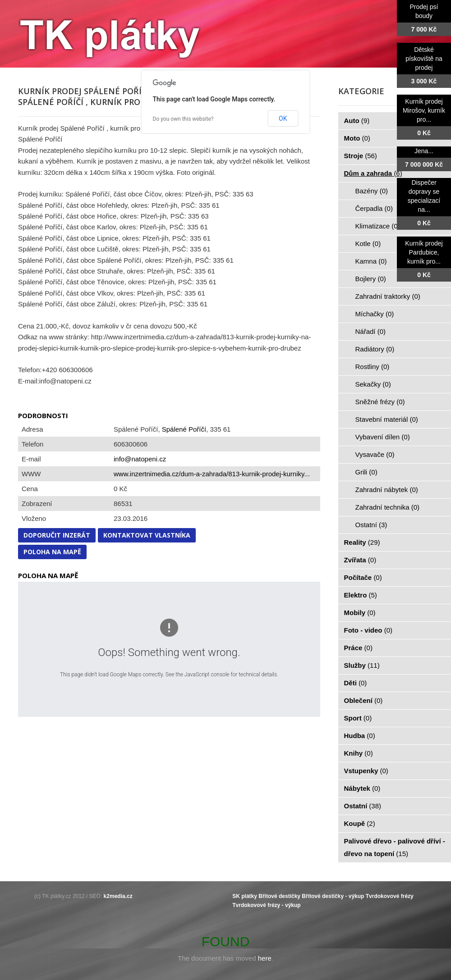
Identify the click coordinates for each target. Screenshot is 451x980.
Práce (358, 648)
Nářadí (371, 331)
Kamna (371, 261)
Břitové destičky (279, 896)
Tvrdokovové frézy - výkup (266, 905)
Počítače (363, 577)
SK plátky (245, 896)
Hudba (360, 736)
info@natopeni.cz (140, 459)
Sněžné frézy (380, 402)
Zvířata (360, 560)
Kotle (368, 244)
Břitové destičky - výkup (333, 896)
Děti (356, 683)
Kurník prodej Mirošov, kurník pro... (424, 110)
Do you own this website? (183, 119)
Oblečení (364, 700)
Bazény (372, 191)
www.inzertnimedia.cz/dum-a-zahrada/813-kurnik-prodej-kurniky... (212, 474)
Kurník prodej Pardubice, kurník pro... (424, 252)
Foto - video (368, 630)
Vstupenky (366, 771)
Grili (366, 472)
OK (283, 119)
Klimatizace (378, 226)
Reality (362, 542)
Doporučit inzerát (57, 535)
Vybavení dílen (383, 437)
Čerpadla (374, 208)
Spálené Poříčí (184, 429)
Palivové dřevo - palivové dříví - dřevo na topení (395, 847)
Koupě (360, 823)
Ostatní (371, 525)
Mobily (360, 613)
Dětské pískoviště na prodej (424, 59)
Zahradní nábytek (387, 490)
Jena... (424, 151)
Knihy (359, 753)
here (265, 958)
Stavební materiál (387, 419)
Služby (362, 665)
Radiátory (375, 349)
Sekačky (373, 384)
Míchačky (375, 314)
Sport (358, 718)
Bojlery (371, 279)
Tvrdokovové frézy (390, 896)
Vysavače (375, 454)
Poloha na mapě (52, 552)
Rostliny (373, 367)
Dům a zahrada (373, 173)
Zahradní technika (388, 507)
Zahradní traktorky (388, 296)
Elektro (361, 595)
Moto (357, 138)
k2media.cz (118, 896)
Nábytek (362, 788)
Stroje (361, 156)
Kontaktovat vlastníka (147, 535)
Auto (357, 121)
